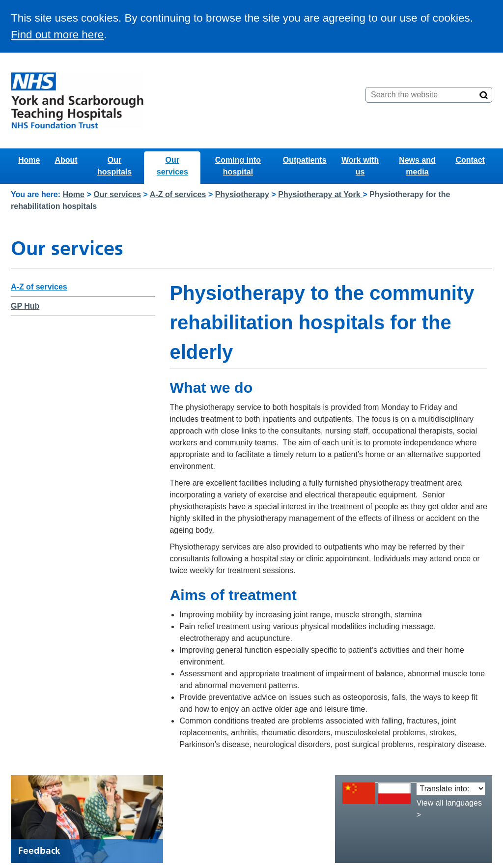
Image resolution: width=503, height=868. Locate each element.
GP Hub (25, 306)
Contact (470, 160)
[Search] (484, 95)
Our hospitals (114, 166)
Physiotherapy (242, 194)
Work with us (360, 166)
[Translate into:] (451, 789)
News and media (417, 166)
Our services (172, 166)
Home (29, 160)
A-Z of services (178, 194)
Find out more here (57, 35)
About (66, 160)
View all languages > (449, 809)
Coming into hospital (238, 166)
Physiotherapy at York (320, 194)
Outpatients (305, 160)
